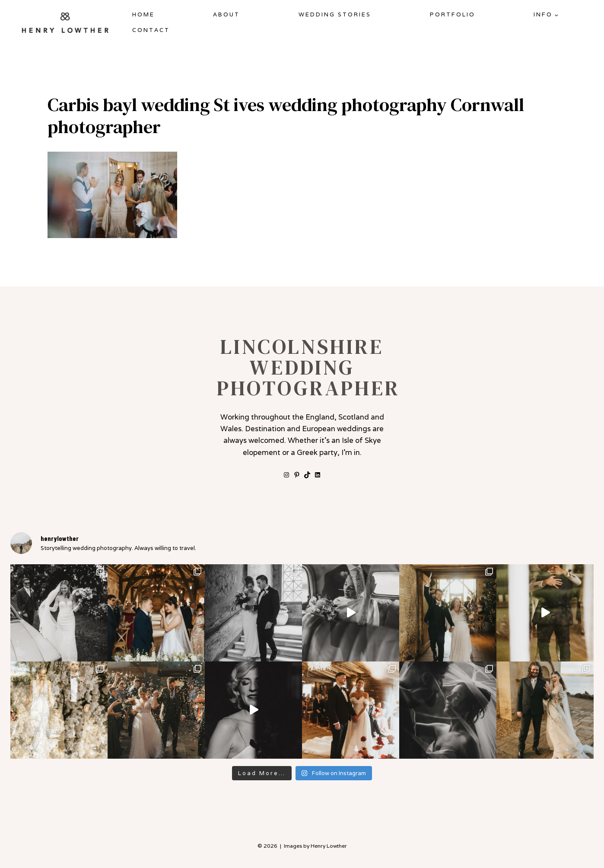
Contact (151, 30)
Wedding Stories (335, 14)
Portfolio (453, 14)
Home (143, 14)
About (226, 14)
